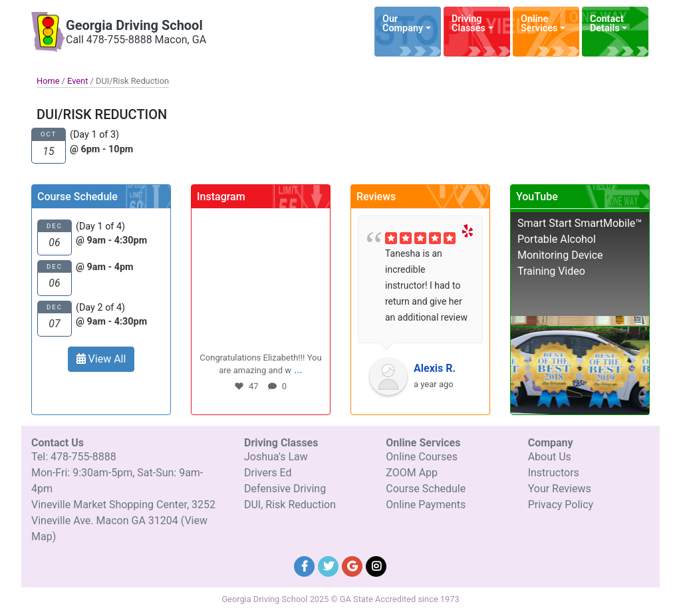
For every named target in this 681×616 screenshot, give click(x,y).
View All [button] (101, 359)
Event (77, 81)
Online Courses (422, 457)
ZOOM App (412, 473)
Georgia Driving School (134, 25)
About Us (550, 457)
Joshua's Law (276, 457)
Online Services (539, 24)
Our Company (403, 24)
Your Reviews (560, 489)
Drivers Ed (268, 473)
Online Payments (426, 505)
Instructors (554, 473)
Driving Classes (469, 24)
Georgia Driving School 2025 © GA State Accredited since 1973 (340, 599)
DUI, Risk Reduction (290, 505)
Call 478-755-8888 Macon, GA (136, 40)
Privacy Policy (561, 505)
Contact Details (607, 24)
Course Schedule (426, 489)
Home (48, 81)
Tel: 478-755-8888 (74, 457)
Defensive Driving (285, 489)
